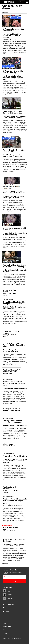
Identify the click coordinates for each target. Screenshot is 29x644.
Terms (5, 623)
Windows (11, 599)
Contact (8, 611)
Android (10, 595)
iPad (9, 591)
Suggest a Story (10, 605)
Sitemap (8, 615)
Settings (8, 608)
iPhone (10, 590)
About (4, 620)
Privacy (5, 633)
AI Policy (5, 630)
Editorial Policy (7, 627)
